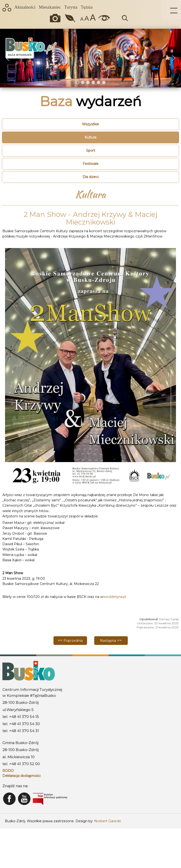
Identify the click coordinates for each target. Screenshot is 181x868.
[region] (90, 58)
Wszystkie (90, 124)
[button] (174, 58)
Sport (91, 150)
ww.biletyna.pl (115, 597)
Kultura (90, 137)
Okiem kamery (56, 18)
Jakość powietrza (70, 18)
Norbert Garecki (108, 821)
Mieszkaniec (50, 7)
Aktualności (25, 7)
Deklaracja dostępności (21, 776)
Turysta (71, 7)
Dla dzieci (90, 177)
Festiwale (91, 164)
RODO (8, 771)
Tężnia (87, 7)
